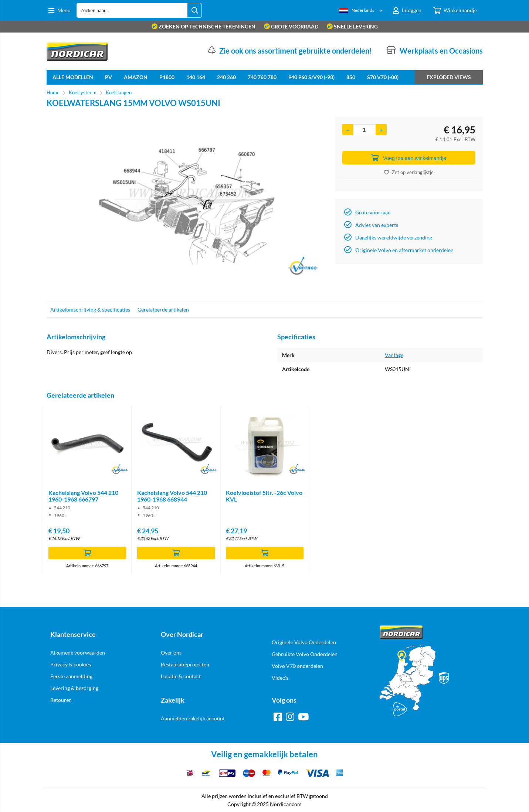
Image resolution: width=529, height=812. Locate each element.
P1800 (167, 77)
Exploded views (449, 77)
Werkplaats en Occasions (441, 51)
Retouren (61, 700)
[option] (187, 205)
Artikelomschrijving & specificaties (90, 310)
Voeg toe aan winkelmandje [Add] (409, 158)
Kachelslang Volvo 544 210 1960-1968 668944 (172, 496)
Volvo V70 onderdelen (297, 666)
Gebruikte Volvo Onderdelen (305, 654)
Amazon (136, 77)
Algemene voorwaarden (78, 653)
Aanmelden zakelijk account (193, 718)
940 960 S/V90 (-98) (311, 77)
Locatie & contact (181, 676)
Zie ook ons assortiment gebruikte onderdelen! (296, 51)
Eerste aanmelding (71, 676)
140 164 (196, 77)
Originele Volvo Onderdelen (304, 642)
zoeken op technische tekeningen (204, 26)
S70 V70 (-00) (383, 77)
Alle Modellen (73, 77)
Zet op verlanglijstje (409, 172)
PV (108, 77)
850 (351, 77)
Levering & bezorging (74, 688)
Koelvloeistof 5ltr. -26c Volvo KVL (264, 496)
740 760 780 (262, 77)
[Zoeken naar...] (195, 10)
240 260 (226, 77)
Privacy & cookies (71, 664)
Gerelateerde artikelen (163, 310)
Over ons (171, 653)
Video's (280, 678)
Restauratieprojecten (185, 664)
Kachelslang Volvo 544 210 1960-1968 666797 (83, 496)
